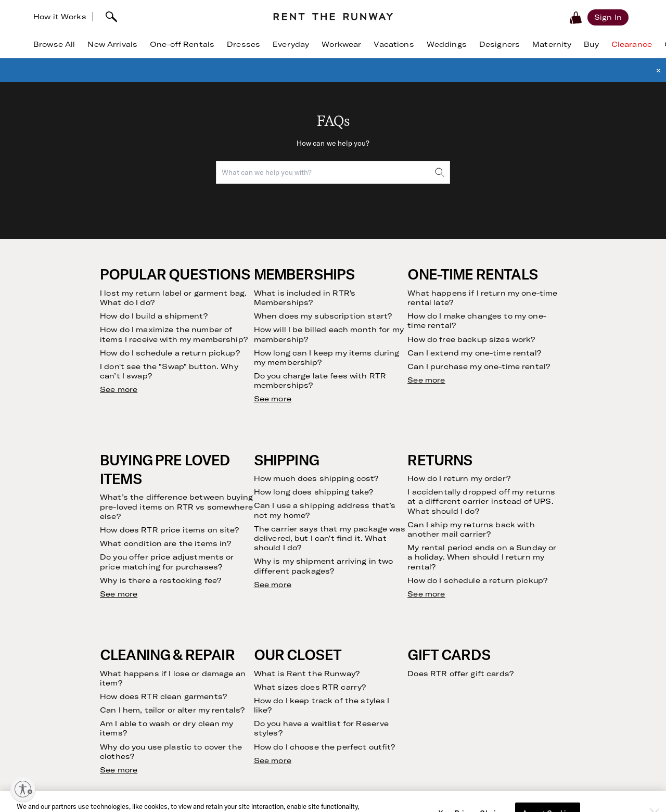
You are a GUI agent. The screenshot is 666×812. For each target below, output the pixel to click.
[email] (450, 486)
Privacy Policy (568, 515)
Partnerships (223, 725)
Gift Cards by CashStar (242, 737)
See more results (134, 305)
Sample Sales (225, 749)
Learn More (516, 796)
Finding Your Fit (93, 663)
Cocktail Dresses (502, 638)
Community (221, 638)
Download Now (375, 796)
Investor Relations (233, 663)
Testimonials (88, 725)
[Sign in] (608, 17)
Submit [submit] (588, 486)
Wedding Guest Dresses (514, 626)
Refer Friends (89, 712)
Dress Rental (494, 614)
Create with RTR (230, 700)
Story (212, 626)
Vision (212, 614)
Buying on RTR (91, 651)
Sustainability (225, 651)
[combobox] (333, 172)
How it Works (60, 17)
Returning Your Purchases (111, 688)
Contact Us (357, 626)
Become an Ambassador (243, 712)
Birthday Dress (498, 651)
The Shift (82, 737)
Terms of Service (501, 515)
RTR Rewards (360, 651)
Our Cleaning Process (104, 700)
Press (212, 675)
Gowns (484, 675)
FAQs (346, 614)
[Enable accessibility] (23, 789)
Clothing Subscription (104, 626)
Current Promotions (371, 638)
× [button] (658, 70)
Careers (215, 688)
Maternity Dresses (504, 663)
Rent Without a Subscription (115, 638)
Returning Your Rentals (106, 675)
